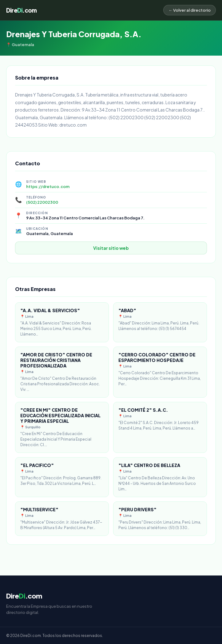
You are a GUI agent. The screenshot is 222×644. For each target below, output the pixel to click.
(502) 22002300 (42, 202)
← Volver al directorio (190, 10)
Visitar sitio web (111, 248)
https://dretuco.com (48, 187)
